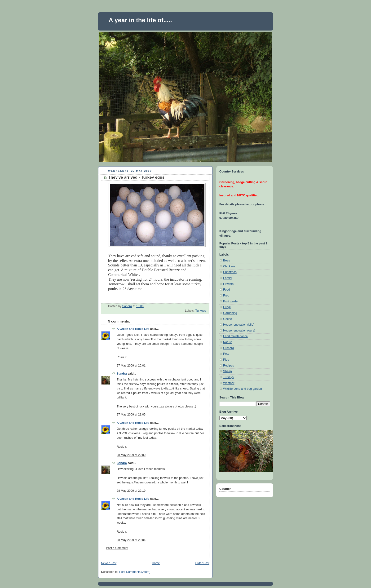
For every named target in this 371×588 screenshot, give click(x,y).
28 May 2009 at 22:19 (131, 491)
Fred (226, 296)
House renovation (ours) (239, 331)
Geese (227, 319)
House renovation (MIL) (239, 325)
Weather (229, 383)
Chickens (229, 266)
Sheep (227, 371)
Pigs (226, 360)
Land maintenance (235, 336)
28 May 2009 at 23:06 (131, 540)
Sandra (122, 374)
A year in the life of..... (140, 20)
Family (227, 278)
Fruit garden (231, 301)
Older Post (202, 563)
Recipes (229, 366)
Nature (228, 342)
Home (156, 563)
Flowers (228, 284)
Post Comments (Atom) (135, 572)
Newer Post (109, 563)
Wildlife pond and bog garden (243, 389)
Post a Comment (117, 548)
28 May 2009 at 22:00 (131, 455)
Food (227, 290)
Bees (227, 261)
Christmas (230, 272)
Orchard (229, 348)
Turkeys (201, 311)
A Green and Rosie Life (133, 329)
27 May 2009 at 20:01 (131, 366)
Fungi (227, 307)
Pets (226, 354)
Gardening (230, 313)
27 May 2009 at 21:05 (131, 415)
